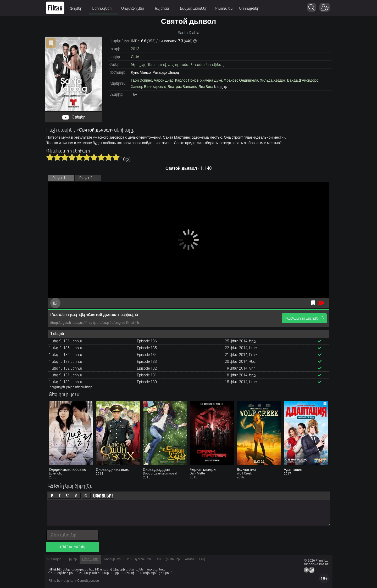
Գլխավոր (54, 559)
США (135, 57)
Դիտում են (223, 8)
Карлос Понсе (187, 80)
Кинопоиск (168, 41)
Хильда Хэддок (273, 80)
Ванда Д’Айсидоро (303, 80)
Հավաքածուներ (193, 8)
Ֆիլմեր (78, 8)
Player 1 (59, 178)
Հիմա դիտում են (138, 559)
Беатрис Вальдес (182, 87)
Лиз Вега (206, 87)
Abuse (190, 559)
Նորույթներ (249, 8)
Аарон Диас (164, 80)
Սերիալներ (103, 8)
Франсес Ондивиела (241, 80)
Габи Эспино (142, 80)
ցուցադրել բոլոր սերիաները (71, 387)
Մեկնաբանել (73, 547)
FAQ (202, 559)
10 (116, 157)
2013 (135, 49)
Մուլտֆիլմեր (134, 8)
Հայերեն (163, 8)
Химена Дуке (211, 80)
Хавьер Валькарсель (149, 87)
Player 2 (86, 178)
